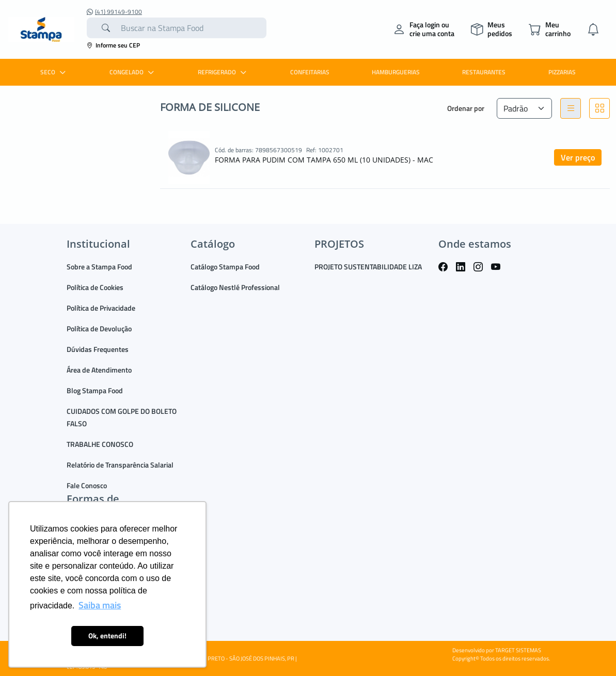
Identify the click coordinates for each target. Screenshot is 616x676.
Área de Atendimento (99, 370)
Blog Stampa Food (95, 390)
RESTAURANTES (484, 72)
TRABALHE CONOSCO (100, 444)
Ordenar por (466, 108)
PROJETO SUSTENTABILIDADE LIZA (368, 267)
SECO (54, 72)
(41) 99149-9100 (114, 12)
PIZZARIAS (562, 72)
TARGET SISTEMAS (518, 650)
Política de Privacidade (101, 308)
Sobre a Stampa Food (99, 267)
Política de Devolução (99, 328)
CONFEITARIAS (310, 72)
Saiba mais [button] (100, 605)
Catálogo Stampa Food (225, 267)
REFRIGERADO (223, 72)
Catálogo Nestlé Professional (235, 287)
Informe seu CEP (113, 45)
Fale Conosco (87, 485)
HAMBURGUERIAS (396, 72)
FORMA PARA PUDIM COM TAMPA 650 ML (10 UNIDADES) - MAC (324, 160)
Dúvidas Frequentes (98, 349)
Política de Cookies (95, 287)
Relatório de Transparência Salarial (120, 465)
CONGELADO (133, 72)
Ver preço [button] (578, 157)
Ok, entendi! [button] (107, 636)
